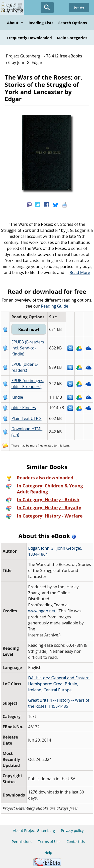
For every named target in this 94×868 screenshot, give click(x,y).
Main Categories (72, 38)
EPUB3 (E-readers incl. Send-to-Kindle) (28, 348)
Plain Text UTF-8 (26, 418)
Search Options (73, 23)
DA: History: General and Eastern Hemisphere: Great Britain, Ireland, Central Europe (59, 684)
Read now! (29, 329)
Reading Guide (55, 306)
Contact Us (76, 842)
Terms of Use (49, 842)
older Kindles (24, 408)
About (15, 23)
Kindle (17, 397)
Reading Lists (41, 23)
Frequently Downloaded (29, 38)
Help (48, 853)
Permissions (22, 842)
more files (37, 445)
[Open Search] (47, 8)
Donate (79, 7)
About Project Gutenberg (34, 830)
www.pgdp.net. (42, 611)
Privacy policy (72, 830)
